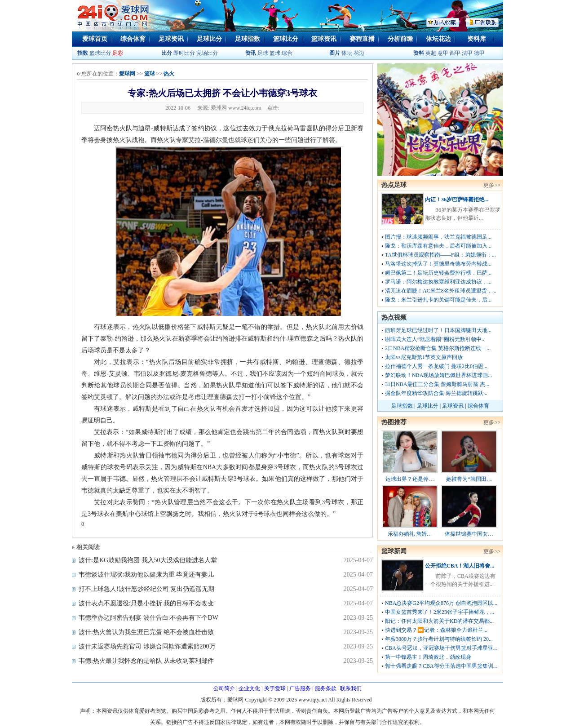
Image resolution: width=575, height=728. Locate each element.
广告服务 (300, 688)
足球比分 (209, 39)
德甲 (479, 53)
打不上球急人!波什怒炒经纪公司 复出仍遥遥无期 (146, 589)
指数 (83, 53)
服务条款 (326, 688)
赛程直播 (362, 39)
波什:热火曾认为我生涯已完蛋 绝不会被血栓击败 (146, 632)
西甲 (456, 53)
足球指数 (248, 39)
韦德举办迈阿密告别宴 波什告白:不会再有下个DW (148, 618)
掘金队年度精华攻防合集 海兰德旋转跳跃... (436, 393)
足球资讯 (171, 39)
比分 (167, 53)
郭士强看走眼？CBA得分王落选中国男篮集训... (441, 666)
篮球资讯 (324, 39)
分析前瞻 (400, 39)
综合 (287, 53)
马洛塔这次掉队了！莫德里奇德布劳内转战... (438, 264)
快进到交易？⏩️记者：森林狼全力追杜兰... (436, 630)
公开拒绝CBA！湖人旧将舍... (460, 566)
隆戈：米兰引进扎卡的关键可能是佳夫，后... (438, 300)
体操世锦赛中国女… (469, 534)
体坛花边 (438, 39)
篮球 (275, 53)
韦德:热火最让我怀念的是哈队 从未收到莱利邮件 (146, 661)
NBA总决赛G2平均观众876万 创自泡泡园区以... (441, 603)
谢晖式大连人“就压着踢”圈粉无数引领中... (435, 339)
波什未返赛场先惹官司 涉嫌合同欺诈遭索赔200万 (147, 646)
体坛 (347, 53)
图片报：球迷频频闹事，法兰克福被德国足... (438, 237)
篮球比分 (286, 39)
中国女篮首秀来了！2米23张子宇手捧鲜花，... (440, 612)
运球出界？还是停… (410, 479)
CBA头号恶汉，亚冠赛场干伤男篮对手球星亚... (441, 648)
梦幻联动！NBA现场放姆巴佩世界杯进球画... (438, 375)
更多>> (492, 185)
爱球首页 (95, 39)
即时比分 (184, 53)
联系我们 (351, 688)
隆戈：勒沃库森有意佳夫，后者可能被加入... (438, 246)
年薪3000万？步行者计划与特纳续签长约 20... (439, 639)
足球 (262, 53)
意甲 (443, 53)
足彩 (118, 53)
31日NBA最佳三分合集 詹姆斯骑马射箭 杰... (437, 384)
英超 (431, 53)
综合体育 (133, 39)
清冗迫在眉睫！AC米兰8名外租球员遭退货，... (441, 291)
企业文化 (249, 688)
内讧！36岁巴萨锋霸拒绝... (457, 200)
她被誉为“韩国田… (469, 479)
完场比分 (207, 53)
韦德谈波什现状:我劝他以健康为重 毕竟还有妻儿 (146, 575)
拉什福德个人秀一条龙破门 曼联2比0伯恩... (436, 366)
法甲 (467, 53)
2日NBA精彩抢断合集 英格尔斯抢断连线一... (438, 348)
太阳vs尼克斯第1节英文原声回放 (424, 357)
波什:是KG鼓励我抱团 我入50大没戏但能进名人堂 (148, 560)
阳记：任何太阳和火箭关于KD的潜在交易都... (439, 621)
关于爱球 (275, 688)
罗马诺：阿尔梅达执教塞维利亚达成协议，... (438, 282)
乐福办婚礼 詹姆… (410, 534)
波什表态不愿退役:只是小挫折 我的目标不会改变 (146, 603)
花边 (359, 53)
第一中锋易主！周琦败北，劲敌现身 (428, 657)
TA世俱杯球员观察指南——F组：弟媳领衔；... (440, 255)
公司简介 (224, 688)
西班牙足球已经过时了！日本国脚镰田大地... (438, 330)
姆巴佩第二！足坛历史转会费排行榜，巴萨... (438, 273)
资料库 (477, 39)
